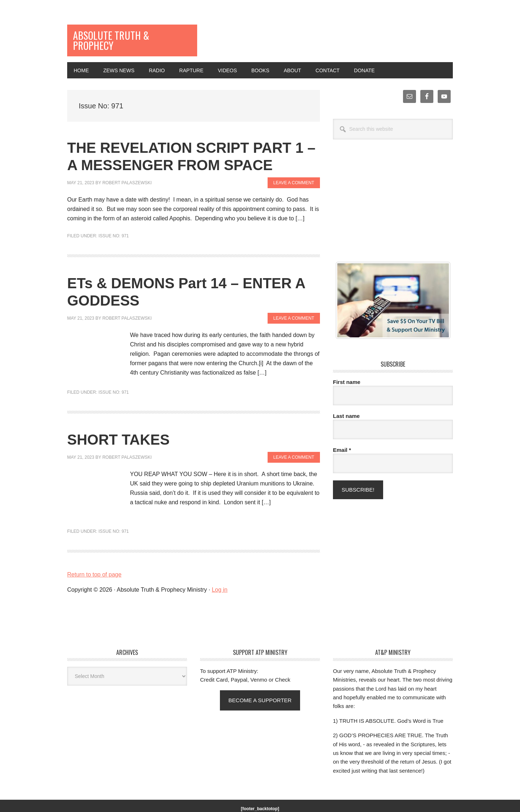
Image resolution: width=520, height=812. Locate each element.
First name (347, 369)
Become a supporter (260, 687)
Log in (220, 576)
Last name (346, 403)
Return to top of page (94, 561)
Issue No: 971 (114, 223)
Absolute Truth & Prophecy (116, 34)
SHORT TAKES (118, 426)
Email (342, 437)
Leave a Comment (294, 169)
